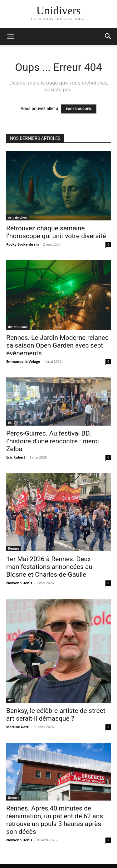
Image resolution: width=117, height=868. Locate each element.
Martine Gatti (18, 727)
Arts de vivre (17, 218)
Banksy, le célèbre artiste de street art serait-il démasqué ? (56, 715)
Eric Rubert (16, 457)
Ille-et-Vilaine (18, 327)
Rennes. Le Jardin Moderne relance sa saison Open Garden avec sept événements (57, 345)
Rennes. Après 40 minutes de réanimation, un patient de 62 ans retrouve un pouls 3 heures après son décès (55, 820)
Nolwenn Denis (19, 583)
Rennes (14, 548)
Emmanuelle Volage (23, 361)
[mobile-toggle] (11, 36)
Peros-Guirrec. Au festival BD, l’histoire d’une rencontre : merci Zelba (53, 441)
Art (10, 700)
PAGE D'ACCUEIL (79, 109)
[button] (108, 36)
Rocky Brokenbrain (23, 244)
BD (10, 423)
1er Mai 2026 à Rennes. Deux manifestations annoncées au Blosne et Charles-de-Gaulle (49, 567)
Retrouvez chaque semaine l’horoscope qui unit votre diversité (56, 232)
